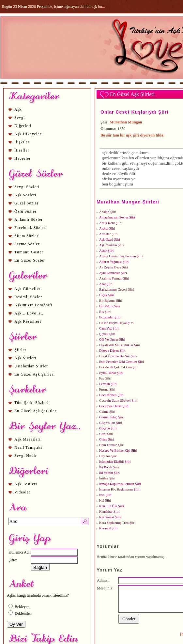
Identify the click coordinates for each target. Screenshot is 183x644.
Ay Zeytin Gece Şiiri (114, 267)
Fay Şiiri (105, 378)
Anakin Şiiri (108, 212)
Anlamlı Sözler (29, 219)
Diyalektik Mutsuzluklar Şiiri (120, 345)
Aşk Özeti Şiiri (110, 240)
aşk (105, 153)
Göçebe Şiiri (108, 428)
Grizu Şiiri (107, 439)
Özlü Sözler (25, 211)
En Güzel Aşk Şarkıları (36, 411)
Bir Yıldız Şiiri (110, 306)
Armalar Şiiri (108, 234)
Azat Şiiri (106, 284)
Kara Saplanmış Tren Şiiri (117, 523)
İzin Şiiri (105, 495)
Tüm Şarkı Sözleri (31, 403)
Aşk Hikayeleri (29, 134)
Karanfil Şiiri (108, 528)
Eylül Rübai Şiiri (111, 373)
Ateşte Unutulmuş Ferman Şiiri (121, 256)
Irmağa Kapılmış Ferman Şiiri (120, 484)
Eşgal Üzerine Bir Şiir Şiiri (118, 356)
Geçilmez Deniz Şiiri (114, 406)
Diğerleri (23, 126)
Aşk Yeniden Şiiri (112, 245)
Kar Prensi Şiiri (110, 517)
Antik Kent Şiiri (110, 223)
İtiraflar (22, 150)
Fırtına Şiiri (107, 389)
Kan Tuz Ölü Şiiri (112, 506)
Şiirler (20, 350)
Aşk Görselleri (28, 289)
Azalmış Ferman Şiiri (114, 278)
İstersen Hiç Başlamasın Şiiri (119, 489)
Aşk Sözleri (25, 195)
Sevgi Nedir (26, 456)
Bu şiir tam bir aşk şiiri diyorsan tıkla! (133, 135)
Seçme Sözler (27, 244)
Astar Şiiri (106, 251)
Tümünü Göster (29, 252)
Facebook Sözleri (31, 228)
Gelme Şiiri (107, 412)
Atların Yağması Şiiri (114, 262)
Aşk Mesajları (28, 439)
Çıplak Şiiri (107, 334)
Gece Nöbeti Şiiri (111, 395)
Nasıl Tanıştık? (29, 447)
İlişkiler (22, 142)
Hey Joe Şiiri (108, 456)
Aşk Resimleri (28, 321)
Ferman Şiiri (108, 384)
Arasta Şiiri (107, 228)
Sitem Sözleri (27, 236)
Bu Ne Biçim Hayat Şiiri (116, 323)
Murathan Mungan (126, 122)
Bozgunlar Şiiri (110, 317)
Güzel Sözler (26, 203)
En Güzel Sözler (30, 260)
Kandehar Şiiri (109, 512)
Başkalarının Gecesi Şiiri (117, 290)
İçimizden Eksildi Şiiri (115, 462)
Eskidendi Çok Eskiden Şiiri (119, 367)
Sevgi (20, 118)
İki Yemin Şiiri (109, 473)
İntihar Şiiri (107, 478)
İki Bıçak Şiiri (109, 467)
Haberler (23, 158)
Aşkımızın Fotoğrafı (33, 305)
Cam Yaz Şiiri (109, 328)
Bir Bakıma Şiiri (111, 301)
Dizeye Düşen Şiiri (112, 351)
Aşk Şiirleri (25, 358)
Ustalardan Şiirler (31, 366)
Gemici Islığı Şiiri (112, 417)
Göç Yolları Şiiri (111, 423)
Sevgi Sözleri (27, 187)
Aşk (18, 109)
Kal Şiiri (105, 500)
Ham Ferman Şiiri (112, 445)
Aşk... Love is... (30, 313)
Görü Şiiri (106, 434)
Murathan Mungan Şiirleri (128, 202)
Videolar (22, 492)
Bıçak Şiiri (107, 295)
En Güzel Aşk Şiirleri (35, 374)
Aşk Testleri (26, 484)
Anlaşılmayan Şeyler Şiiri (117, 217)
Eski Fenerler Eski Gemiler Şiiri (122, 362)
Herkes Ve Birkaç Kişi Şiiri (118, 451)
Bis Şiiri (105, 312)
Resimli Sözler (28, 297)
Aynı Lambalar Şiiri (113, 273)
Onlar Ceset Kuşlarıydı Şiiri (135, 112)
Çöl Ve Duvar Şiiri (112, 339)
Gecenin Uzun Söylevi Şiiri (118, 401)
